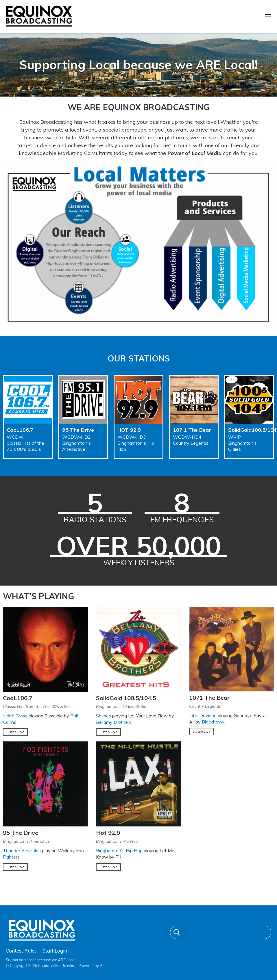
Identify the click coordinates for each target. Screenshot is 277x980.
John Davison (203, 715)
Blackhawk (213, 722)
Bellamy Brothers (114, 722)
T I (118, 857)
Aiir (103, 966)
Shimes (104, 716)
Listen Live (15, 732)
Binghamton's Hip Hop (119, 850)
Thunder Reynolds (22, 850)
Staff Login (55, 951)
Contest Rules (21, 951)
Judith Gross (15, 716)
